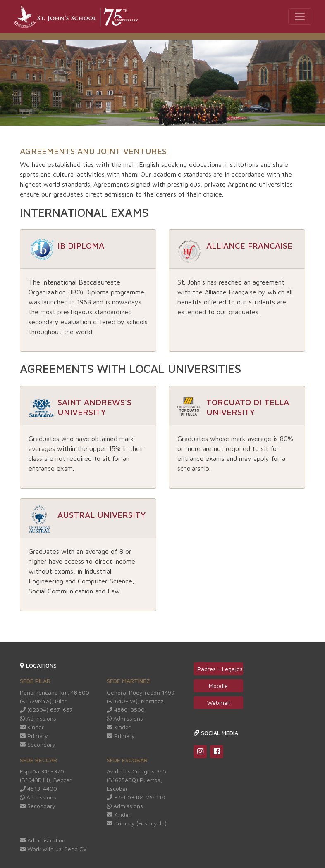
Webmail (219, 703)
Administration (43, 840)
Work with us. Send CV (53, 849)
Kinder (32, 727)
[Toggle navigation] (300, 17)
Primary (34, 736)
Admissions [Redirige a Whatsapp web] (38, 718)
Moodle (218, 686)
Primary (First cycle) (137, 823)
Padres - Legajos (220, 669)
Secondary (38, 744)
